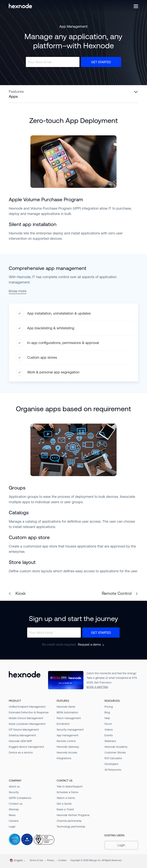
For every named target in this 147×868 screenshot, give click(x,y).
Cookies (62, 860)
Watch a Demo (66, 798)
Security (14, 792)
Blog (107, 712)
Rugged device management (26, 747)
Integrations (64, 758)
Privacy (51, 860)
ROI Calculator (113, 758)
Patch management (69, 718)
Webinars (110, 741)
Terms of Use (36, 860)
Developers (111, 764)
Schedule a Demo (67, 792)
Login (121, 845)
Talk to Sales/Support (70, 786)
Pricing (109, 707)
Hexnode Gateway (68, 747)
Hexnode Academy (116, 747)
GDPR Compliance (20, 798)
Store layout (22, 562)
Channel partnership (69, 821)
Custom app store (29, 537)
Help (107, 718)
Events (109, 735)
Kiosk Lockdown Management (27, 724)
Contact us (16, 804)
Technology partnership (71, 827)
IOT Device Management (24, 730)
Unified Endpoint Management (27, 707)
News (12, 815)
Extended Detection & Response (29, 712)
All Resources (113, 770)
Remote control (66, 741)
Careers (14, 821)
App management (68, 735)
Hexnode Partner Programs (73, 815)
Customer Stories (115, 753)
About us (14, 786)
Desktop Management (22, 735)
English (16, 860)
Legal (12, 827)
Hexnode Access (67, 753)
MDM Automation (67, 712)
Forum (108, 724)
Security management (70, 730)
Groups (17, 488)
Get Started (101, 62)
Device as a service (21, 753)
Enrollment (63, 724)
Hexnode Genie (66, 707)
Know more (18, 291)
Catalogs (19, 513)
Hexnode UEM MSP (20, 741)
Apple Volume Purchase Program (46, 199)
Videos (109, 730)
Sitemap (14, 809)
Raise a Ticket (65, 809)
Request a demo (89, 645)
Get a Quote (64, 804)
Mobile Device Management (26, 718)
